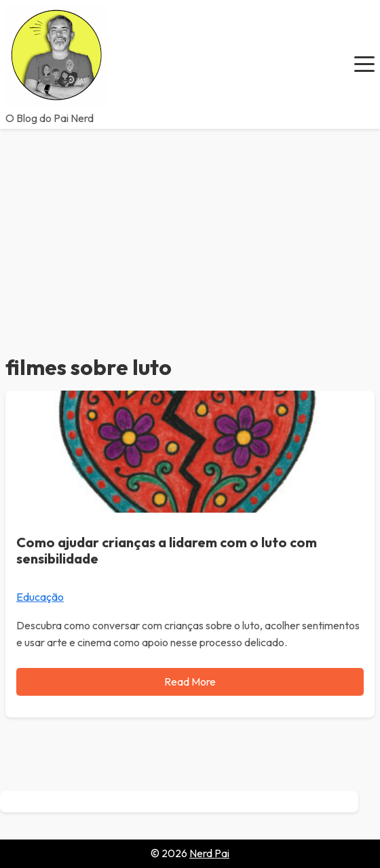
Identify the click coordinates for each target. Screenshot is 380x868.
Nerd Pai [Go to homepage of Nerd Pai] (209, 853)
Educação (40, 597)
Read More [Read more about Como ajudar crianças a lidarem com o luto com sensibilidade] (190, 682)
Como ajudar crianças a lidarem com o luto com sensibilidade (167, 550)
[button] (364, 64)
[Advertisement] (190, 231)
